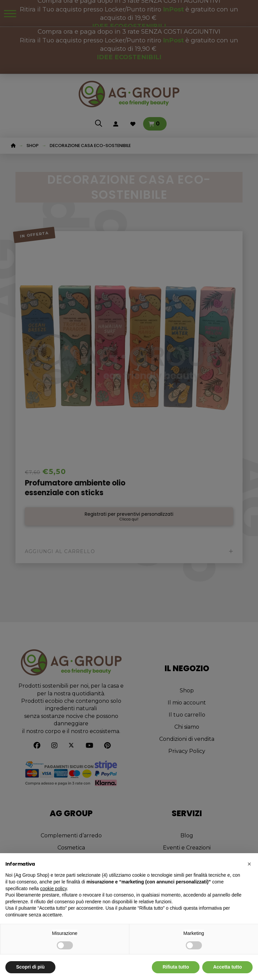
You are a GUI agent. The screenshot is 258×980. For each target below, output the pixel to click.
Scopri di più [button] (30, 967)
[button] (249, 864)
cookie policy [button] (54, 888)
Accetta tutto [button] (227, 967)
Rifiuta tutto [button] (176, 967)
